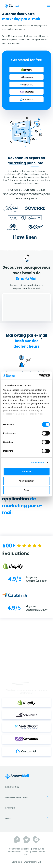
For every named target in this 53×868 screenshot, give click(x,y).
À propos (26, 808)
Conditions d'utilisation (19, 849)
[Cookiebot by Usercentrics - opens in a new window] (38, 375)
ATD (27, 852)
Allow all (26, 471)
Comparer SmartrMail (26, 797)
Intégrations (26, 787)
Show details (38, 462)
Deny (26, 490)
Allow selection (26, 481)
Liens (26, 818)
